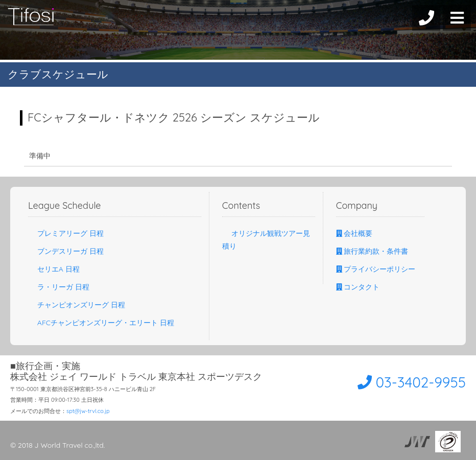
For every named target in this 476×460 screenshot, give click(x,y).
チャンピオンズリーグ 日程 (77, 305)
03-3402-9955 (408, 382)
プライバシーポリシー (376, 269)
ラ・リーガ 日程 (59, 287)
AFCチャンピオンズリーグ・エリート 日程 (101, 323)
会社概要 (354, 233)
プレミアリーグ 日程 (66, 233)
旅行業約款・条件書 (372, 251)
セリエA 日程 (54, 269)
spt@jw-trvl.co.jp (88, 411)
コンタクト (358, 287)
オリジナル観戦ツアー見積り (266, 240)
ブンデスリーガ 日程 (66, 251)
